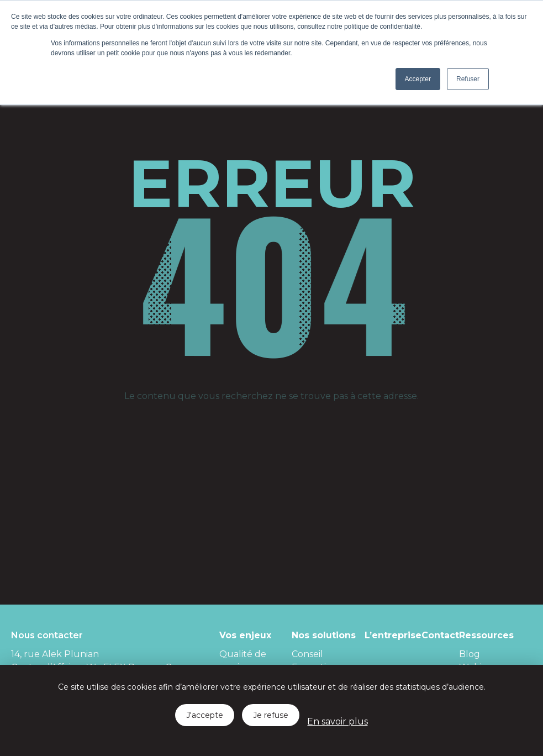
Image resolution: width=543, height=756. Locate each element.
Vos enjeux (245, 635)
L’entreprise (393, 635)
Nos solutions (324, 635)
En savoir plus (338, 721)
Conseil (307, 654)
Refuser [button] (468, 79)
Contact (440, 635)
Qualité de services (243, 661)
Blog (470, 654)
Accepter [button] (418, 79)
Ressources (486, 635)
